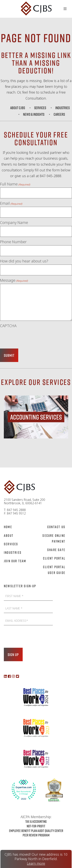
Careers (59, 114)
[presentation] (29, 337)
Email (11, 203)
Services (40, 108)
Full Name (15, 184)
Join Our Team (15, 561)
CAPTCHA (8, 326)
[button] (36, 417)
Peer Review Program (36, 835)
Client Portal (54, 558)
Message (14, 280)
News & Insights (34, 114)
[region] (36, 417)
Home (8, 527)
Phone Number (13, 242)
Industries (62, 108)
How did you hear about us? (24, 261)
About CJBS (18, 108)
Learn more (36, 863)
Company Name (14, 223)
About (9, 535)
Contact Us (56, 527)
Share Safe (56, 550)
